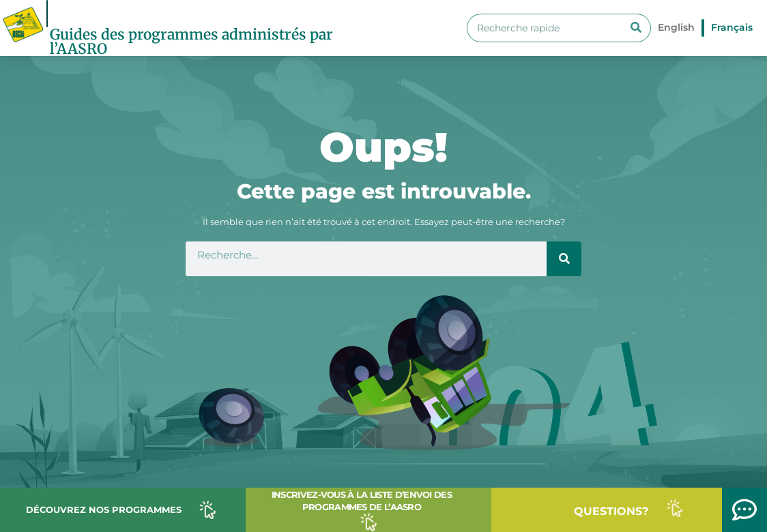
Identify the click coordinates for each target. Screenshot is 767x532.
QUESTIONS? (611, 511)
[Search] (636, 28)
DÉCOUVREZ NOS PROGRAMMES (104, 509)
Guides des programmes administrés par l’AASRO (191, 42)
